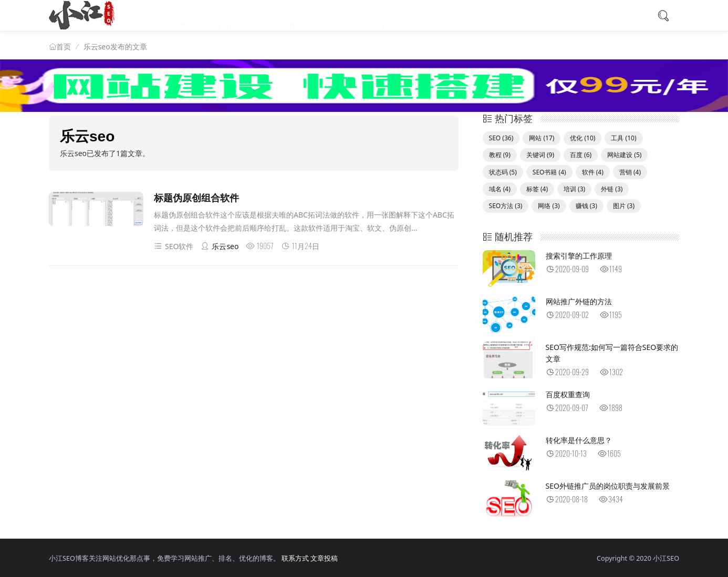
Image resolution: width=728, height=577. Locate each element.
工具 (623, 138)
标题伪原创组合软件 (196, 198)
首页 (64, 47)
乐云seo (220, 246)
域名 (500, 189)
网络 (549, 206)
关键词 (540, 155)
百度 (581, 155)
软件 (593, 172)
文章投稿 (324, 558)
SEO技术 (169, 16)
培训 (574, 189)
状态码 (503, 172)
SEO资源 (229, 16)
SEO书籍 (549, 172)
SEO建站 (289, 16)
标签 (537, 189)
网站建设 (624, 155)
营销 (630, 172)
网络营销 (341, 16)
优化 (583, 138)
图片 (624, 206)
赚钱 (586, 206)
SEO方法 (506, 206)
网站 (542, 138)
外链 (612, 189)
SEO (501, 138)
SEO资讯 (393, 16)
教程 (500, 155)
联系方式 (295, 558)
